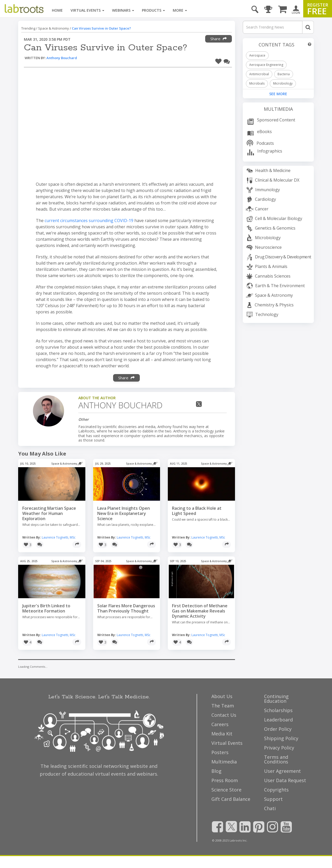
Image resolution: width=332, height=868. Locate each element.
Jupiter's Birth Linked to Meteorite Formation (46, 608)
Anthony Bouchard (62, 58)
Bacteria (284, 74)
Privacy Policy (279, 748)
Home (57, 10)
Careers (220, 724)
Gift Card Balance (231, 799)
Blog (216, 771)
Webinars (123, 10)
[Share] (77, 545)
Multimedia (278, 109)
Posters (220, 752)
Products (153, 10)
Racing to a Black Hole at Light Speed (197, 511)
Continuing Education (276, 699)
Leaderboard (278, 720)
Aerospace (257, 55)
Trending (28, 28)
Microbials (257, 83)
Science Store (226, 790)
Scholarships (278, 710)
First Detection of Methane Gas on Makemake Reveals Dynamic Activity (200, 611)
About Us (222, 696)
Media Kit (222, 734)
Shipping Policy (281, 738)
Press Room (225, 780)
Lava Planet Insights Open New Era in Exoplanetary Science (124, 513)
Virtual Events (87, 10)
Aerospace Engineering (266, 65)
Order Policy (278, 729)
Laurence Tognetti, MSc (59, 537)
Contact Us (224, 715)
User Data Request (285, 780)
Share (219, 39)
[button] (218, 61)
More (180, 10)
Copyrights (276, 790)
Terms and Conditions (276, 759)
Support (273, 799)
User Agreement (282, 771)
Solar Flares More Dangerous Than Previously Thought (126, 608)
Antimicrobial (259, 74)
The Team (223, 706)
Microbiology (283, 83)
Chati (270, 808)
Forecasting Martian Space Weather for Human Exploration (49, 513)
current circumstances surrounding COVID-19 (89, 221)
